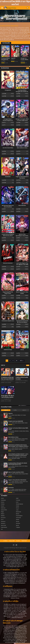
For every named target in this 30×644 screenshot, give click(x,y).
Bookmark (24, 541)
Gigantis (10, 414)
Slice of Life (3, 525)
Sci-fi (22, 415)
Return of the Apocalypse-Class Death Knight (22, 236)
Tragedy (10, 416)
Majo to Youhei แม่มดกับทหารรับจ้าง (16, 472)
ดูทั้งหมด (28, 68)
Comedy (21, 431)
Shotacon (3, 522)
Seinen (24, 415)
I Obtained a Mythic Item (8, 321)
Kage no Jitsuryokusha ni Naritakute (22, 177)
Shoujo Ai (3, 523)
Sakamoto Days (8, 350)
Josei (17, 510)
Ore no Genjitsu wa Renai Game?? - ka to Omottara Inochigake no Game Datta (18, 455)
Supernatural (14, 458)
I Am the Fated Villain (8, 148)
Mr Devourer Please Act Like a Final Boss (8, 206)
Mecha (18, 514)
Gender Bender (20, 504)
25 (17, 361)
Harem (13, 440)
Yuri (2, 529)
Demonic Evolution (8, 263)
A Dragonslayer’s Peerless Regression (8, 120)
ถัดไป (22, 361)
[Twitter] (16, 545)
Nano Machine (22, 205)
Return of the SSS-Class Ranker (22, 293)
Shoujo (18, 522)
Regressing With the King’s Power (8, 293)
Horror (25, 489)
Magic (2, 512)
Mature (19, 415)
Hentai (17, 506)
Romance (16, 440)
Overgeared (8, 90)
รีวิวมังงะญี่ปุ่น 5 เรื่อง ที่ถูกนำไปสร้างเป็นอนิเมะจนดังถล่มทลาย (8, 397)
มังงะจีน (18, 541)
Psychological (19, 516)
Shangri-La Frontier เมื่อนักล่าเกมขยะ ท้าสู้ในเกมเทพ (22, 120)
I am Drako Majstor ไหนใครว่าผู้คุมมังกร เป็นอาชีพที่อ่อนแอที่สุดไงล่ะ (22, 265)
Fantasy (27, 431)
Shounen (12, 432)
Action (13, 415)
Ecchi (27, 448)
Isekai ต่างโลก (4, 510)
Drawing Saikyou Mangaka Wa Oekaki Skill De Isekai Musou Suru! (22, 92)
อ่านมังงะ (5, 541)
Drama (16, 415)
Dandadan (8, 177)
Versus (22, 350)
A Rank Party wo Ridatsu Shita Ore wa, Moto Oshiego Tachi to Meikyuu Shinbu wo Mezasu (19, 446)
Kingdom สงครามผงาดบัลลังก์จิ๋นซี (16, 421)
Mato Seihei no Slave (22, 148)
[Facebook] (14, 545)
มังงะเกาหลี (12, 541)
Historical (20, 423)
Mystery (25, 457)
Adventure (17, 431)
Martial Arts (19, 512)
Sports (17, 525)
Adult (16, 439)
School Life (17, 483)
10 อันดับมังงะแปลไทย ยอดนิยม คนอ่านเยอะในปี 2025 (7, 378)
